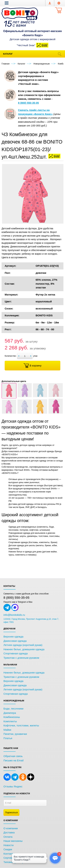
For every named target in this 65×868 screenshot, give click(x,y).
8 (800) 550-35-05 (16, 598)
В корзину (32, 366)
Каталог (8, 54)
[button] (7, 3)
